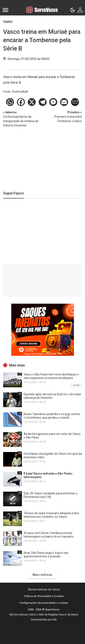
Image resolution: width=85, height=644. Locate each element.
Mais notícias (42, 575)
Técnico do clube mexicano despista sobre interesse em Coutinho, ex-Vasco (51, 515)
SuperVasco (14, 193)
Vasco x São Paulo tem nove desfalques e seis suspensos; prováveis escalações (51, 376)
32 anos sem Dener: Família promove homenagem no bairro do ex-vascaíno (49, 535)
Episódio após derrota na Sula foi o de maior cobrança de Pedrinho (53, 396)
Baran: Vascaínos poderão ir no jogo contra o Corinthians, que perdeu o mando (52, 416)
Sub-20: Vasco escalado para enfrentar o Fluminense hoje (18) (51, 495)
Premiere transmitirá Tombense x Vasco (62, 116)
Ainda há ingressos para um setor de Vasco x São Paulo (52, 436)
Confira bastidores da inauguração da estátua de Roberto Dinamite (23, 119)
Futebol (8, 21)
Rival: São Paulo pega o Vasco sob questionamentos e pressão (46, 555)
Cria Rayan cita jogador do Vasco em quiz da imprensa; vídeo (53, 455)
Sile (55, 619)
